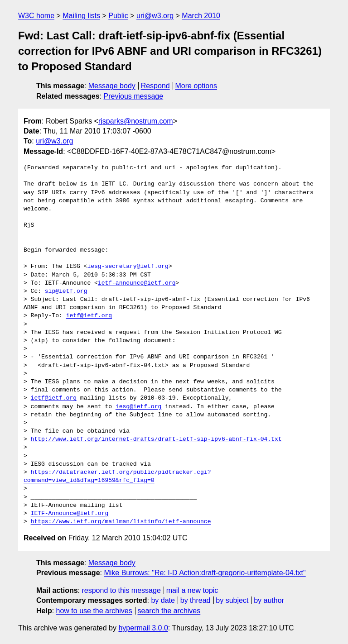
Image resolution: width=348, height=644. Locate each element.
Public (118, 16)
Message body (112, 86)
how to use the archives (94, 611)
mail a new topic (192, 590)
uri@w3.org (155, 16)
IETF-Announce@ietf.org (70, 514)
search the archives (169, 611)
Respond (155, 86)
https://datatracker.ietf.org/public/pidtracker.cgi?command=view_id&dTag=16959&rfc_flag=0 (117, 477)
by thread (196, 600)
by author (269, 600)
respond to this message (121, 590)
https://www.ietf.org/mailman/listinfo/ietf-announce (121, 522)
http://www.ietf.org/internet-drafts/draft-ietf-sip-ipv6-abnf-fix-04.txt (156, 439)
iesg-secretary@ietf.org (128, 267)
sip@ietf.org (66, 291)
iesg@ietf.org (138, 407)
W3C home (36, 16)
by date (163, 600)
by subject (232, 600)
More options (196, 86)
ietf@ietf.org (89, 316)
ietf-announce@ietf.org (137, 283)
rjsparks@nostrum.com (136, 121)
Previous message (134, 96)
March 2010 (201, 16)
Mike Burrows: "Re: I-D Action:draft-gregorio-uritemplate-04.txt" (205, 573)
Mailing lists (81, 16)
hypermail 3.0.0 (143, 628)
